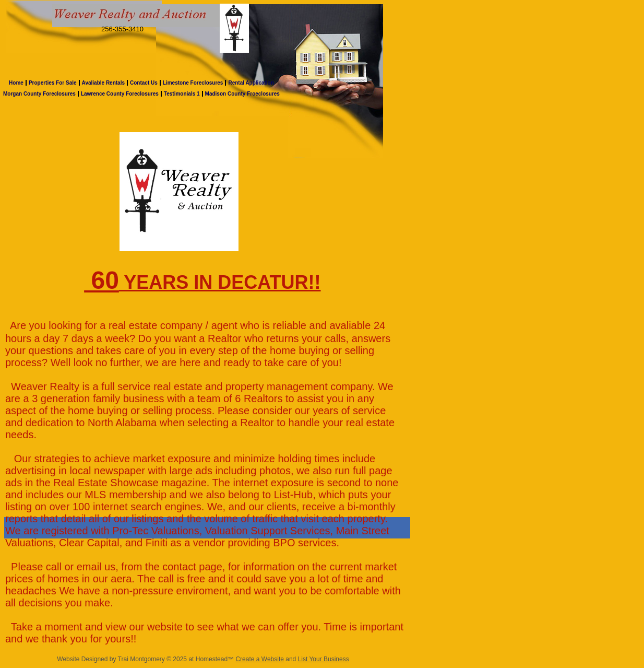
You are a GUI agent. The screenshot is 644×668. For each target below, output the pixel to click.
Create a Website (260, 659)
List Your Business (324, 659)
